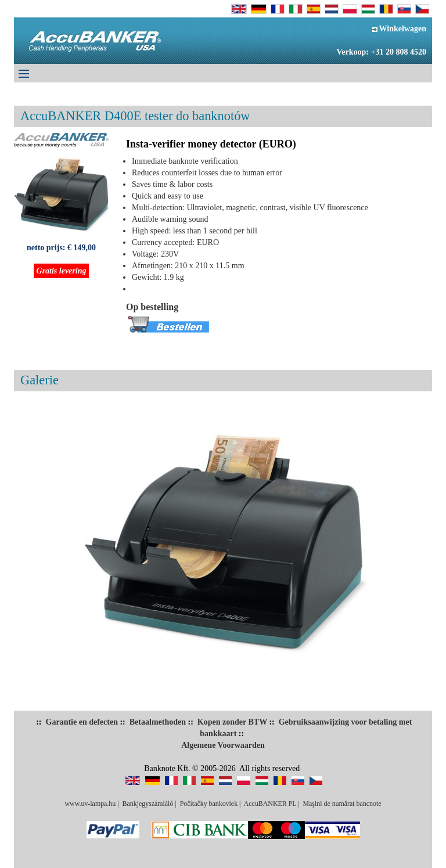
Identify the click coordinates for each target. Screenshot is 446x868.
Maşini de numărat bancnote (342, 804)
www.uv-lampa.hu (90, 804)
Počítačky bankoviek (209, 804)
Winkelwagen (399, 29)
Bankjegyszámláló (148, 804)
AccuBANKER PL (270, 804)
